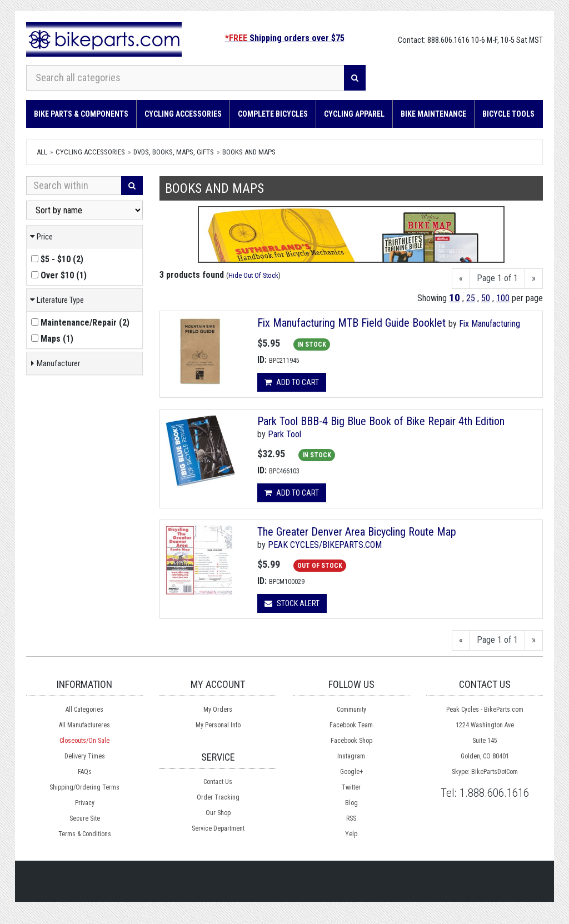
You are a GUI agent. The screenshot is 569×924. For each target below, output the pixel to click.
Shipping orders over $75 (285, 38)
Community (351, 710)
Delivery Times (85, 756)
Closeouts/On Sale (84, 741)
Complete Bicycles (273, 114)
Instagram (351, 756)
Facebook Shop (351, 741)
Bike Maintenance (433, 114)
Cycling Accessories (183, 114)
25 (471, 298)
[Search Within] (74, 186)
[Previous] (461, 279)
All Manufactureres (84, 725)
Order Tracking (218, 797)
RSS (351, 818)
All (42, 152)
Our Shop (218, 813)
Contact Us (218, 782)
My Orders (218, 710)
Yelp (351, 834)
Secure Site (85, 818)
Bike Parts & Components (81, 114)
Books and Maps (249, 152)
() (57, 259)
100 (503, 298)
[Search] (355, 78)
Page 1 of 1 (497, 278)
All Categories (84, 710)
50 (486, 298)
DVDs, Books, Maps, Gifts (174, 152)
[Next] (534, 279)
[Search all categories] (185, 78)
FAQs (85, 772)
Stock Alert (292, 603)
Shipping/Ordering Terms (84, 787)
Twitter (351, 787)
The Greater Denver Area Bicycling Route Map (357, 532)
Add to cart (292, 382)
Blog (351, 803)
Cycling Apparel (354, 114)
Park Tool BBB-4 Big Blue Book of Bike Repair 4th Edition (381, 421)
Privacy (85, 803)
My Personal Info (218, 725)
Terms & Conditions (85, 834)
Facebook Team (351, 725)
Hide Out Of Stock (253, 275)
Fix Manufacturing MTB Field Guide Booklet (351, 323)
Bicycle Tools (508, 114)
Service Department (218, 828)
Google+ (351, 772)
